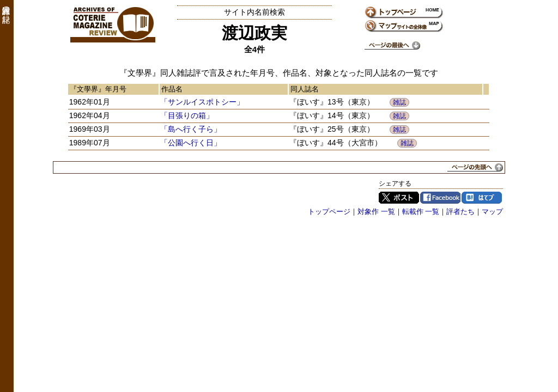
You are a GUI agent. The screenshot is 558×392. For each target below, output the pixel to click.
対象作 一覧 (376, 212)
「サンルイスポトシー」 (202, 102)
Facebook (440, 198)
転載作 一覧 (421, 212)
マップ (492, 212)
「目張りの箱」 (187, 115)
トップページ (329, 212)
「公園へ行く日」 (191, 143)
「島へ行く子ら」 (191, 129)
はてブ (482, 198)
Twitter (399, 198)
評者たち (460, 212)
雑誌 (399, 102)
